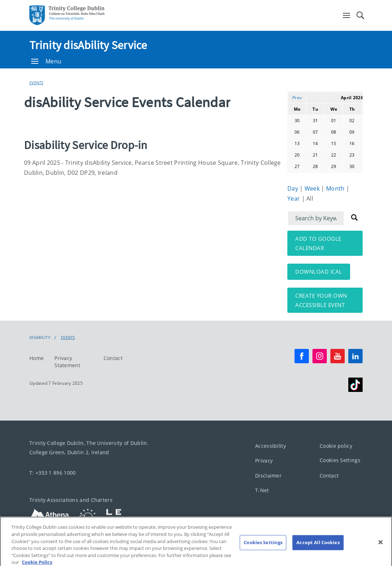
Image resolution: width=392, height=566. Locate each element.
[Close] (381, 547)
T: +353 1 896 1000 (52, 473)
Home (37, 358)
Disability (40, 337)
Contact (113, 358)
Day (293, 188)
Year (295, 198)
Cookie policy (336, 446)
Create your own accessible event (321, 300)
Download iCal (319, 272)
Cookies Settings (340, 460)
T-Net (262, 490)
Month (336, 188)
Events (36, 83)
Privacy (264, 461)
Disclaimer (268, 476)
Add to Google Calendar (318, 243)
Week (313, 188)
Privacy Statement (67, 362)
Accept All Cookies (318, 548)
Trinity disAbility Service (88, 45)
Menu (46, 61)
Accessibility (271, 446)
